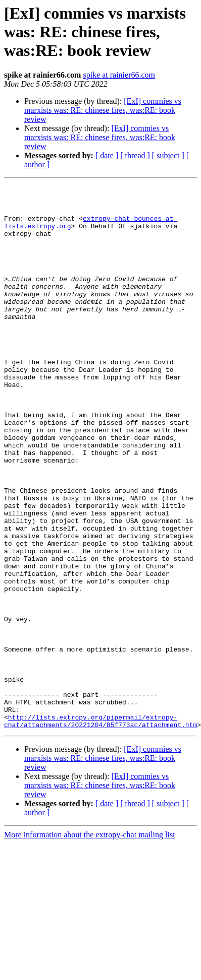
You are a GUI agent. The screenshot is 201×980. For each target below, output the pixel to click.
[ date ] (107, 155)
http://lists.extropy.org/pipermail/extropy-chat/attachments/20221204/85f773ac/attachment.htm (100, 829)
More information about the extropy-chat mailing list (90, 943)
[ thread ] (135, 155)
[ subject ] (168, 155)
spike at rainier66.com (119, 75)
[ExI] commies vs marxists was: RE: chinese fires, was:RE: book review (103, 110)
